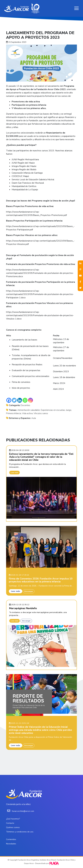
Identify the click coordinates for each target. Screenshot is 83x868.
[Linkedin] (20, 400)
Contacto (10, 823)
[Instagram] (30, 400)
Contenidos (11, 839)
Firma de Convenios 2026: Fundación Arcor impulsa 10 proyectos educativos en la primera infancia (41, 580)
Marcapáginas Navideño (23, 608)
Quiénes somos (13, 827)
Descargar (29, 591)
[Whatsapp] (25, 400)
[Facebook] (9, 400)
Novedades (11, 844)
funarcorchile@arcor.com (23, 811)
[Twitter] (14, 400)
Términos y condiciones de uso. (20, 832)
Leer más (15, 473)
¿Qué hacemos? (13, 819)
